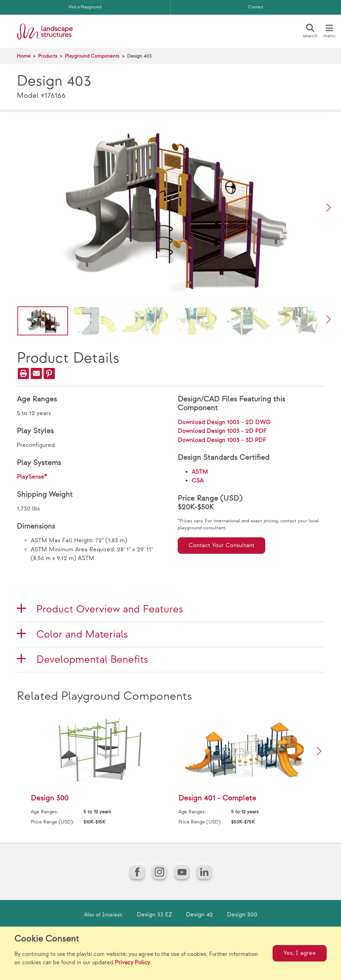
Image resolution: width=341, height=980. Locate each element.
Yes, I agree (300, 953)
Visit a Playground (85, 7)
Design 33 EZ (154, 915)
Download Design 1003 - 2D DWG (224, 422)
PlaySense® (32, 477)
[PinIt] (49, 373)
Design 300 (242, 915)
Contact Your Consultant (221, 545)
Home (24, 56)
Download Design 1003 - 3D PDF (222, 440)
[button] (328, 207)
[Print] (23, 373)
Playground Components (92, 56)
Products (48, 56)
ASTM (200, 472)
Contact (256, 7)
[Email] (36, 373)
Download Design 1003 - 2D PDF (222, 431)
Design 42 (199, 915)
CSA (198, 481)
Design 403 (139, 56)
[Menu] (329, 31)
